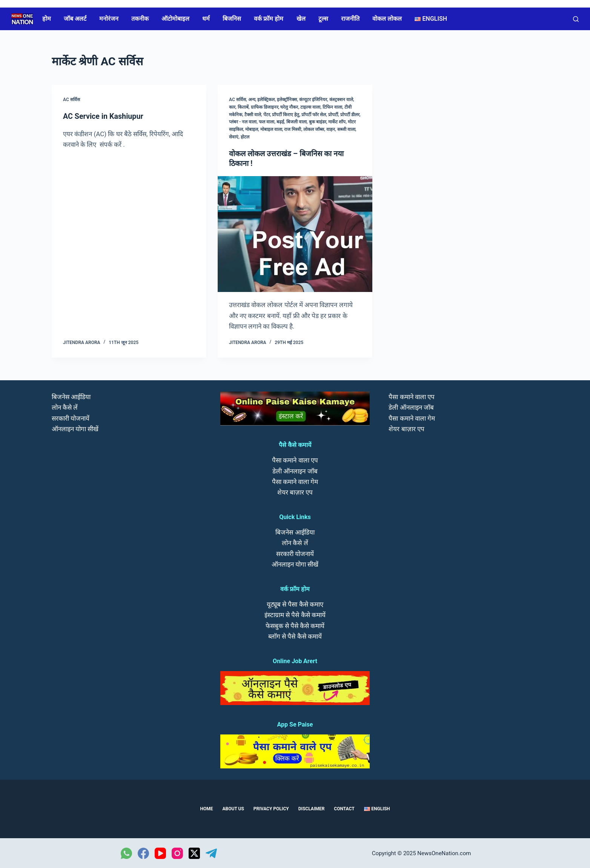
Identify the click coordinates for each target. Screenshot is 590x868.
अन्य (252, 100)
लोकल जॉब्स (314, 129)
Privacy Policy (271, 808)
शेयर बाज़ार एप (295, 492)
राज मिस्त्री (293, 129)
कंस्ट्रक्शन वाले (341, 100)
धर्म (206, 19)
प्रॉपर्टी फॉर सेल (314, 115)
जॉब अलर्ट (75, 19)
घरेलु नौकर (289, 107)
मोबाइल (252, 129)
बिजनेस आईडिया (71, 396)
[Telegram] (211, 853)
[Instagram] (177, 853)
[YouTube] (160, 853)
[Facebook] (143, 853)
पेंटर (267, 115)
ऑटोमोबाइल (175, 19)
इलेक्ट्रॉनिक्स (287, 100)
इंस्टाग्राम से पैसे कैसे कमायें (295, 615)
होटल (245, 137)
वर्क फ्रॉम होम (269, 19)
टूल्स (323, 19)
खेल (301, 19)
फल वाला (267, 122)
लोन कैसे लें (65, 407)
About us (233, 808)
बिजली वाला (297, 122)
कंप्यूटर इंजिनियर (313, 100)
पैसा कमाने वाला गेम (295, 481)
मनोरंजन (109, 19)
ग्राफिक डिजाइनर (265, 107)
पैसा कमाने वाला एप (295, 460)
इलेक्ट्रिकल (266, 100)
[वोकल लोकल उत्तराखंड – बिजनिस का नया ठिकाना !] (295, 234)
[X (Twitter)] (194, 853)
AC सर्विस (71, 100)
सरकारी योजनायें (71, 418)
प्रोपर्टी (333, 115)
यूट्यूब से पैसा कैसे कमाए (295, 604)
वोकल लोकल (387, 19)
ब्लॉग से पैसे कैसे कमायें (295, 636)
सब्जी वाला (346, 129)
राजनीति (350, 19)
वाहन (331, 129)
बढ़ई (280, 122)
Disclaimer (312, 808)
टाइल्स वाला (310, 107)
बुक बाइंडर (318, 122)
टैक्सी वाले (253, 115)
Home (206, 808)
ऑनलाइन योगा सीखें (75, 428)
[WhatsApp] (126, 853)
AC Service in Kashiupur (104, 116)
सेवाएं (234, 137)
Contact (344, 808)
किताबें (243, 107)
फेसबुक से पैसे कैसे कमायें (295, 625)
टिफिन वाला (332, 107)
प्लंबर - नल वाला (243, 122)
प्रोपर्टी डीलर (350, 115)
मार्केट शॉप (337, 122)
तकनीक (140, 19)
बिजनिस (232, 19)
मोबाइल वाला (271, 129)
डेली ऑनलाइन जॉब (295, 470)
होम (47, 19)
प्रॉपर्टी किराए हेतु (286, 115)
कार (232, 107)
